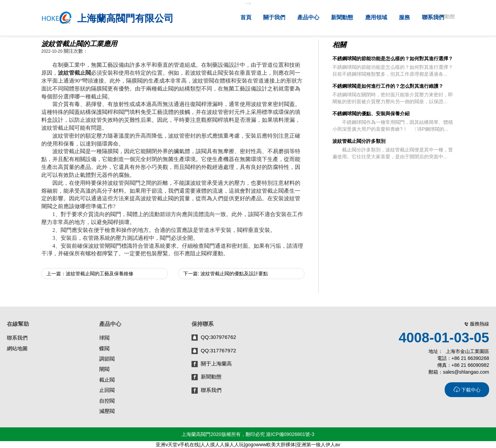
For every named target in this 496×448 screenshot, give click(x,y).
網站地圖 (17, 348)
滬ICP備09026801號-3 (290, 434)
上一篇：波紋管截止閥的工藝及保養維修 (90, 274)
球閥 (104, 338)
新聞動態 (343, 17)
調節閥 (107, 359)
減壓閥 (107, 411)
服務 (405, 17)
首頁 (247, 17)
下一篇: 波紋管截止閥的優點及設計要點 (226, 274)
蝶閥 (104, 348)
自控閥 (107, 401)
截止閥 (107, 380)
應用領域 (377, 17)
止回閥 (107, 390)
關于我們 (275, 17)
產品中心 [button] (309, 17)
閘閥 (104, 369)
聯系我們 (434, 17)
